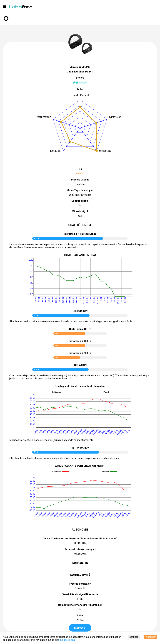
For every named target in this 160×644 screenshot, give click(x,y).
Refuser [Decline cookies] (134, 637)
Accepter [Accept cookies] (151, 637)
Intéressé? (80, 628)
